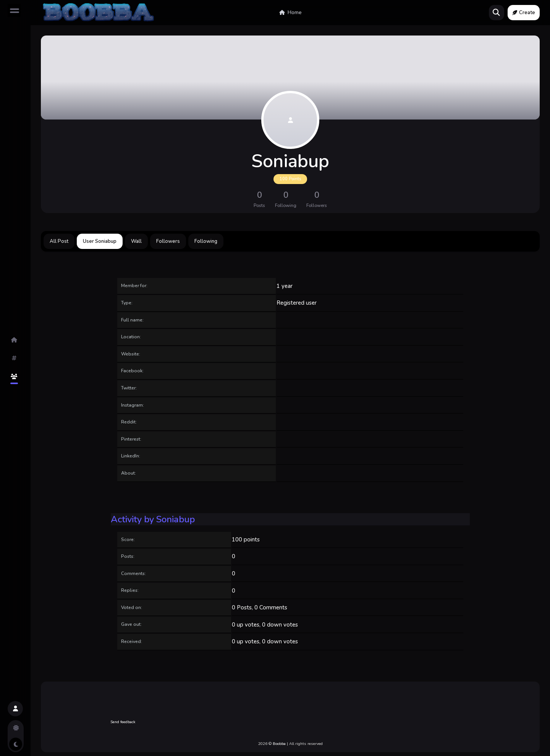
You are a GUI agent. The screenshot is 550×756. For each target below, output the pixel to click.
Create (524, 13)
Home (290, 13)
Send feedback (123, 722)
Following (206, 241)
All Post (59, 241)
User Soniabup (100, 241)
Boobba (279, 744)
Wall (136, 241)
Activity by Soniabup (153, 519)
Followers (168, 241)
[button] (15, 709)
